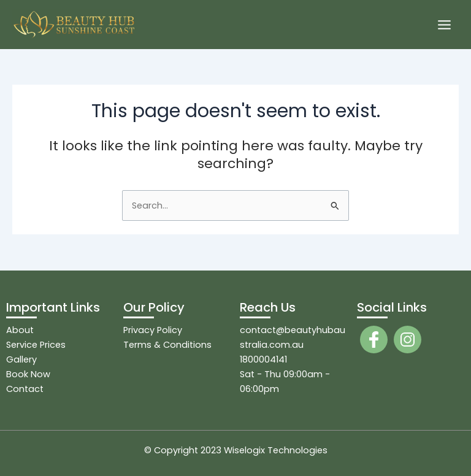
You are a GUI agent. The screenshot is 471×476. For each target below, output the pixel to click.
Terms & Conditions (167, 345)
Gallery (21, 359)
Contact (25, 389)
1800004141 (263, 359)
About (20, 330)
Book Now (28, 374)
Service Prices (36, 345)
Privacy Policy (153, 330)
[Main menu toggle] (444, 25)
